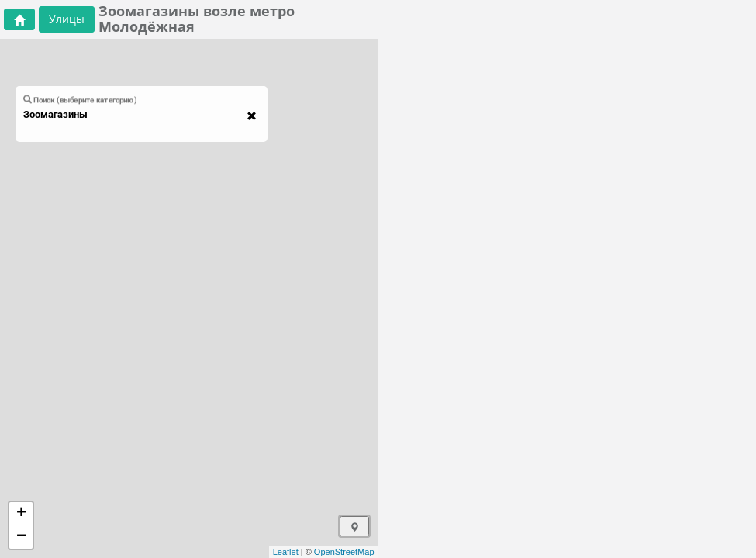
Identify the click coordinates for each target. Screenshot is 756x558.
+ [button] (21, 514)
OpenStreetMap (344, 552)
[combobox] (134, 115)
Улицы (67, 19)
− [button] (21, 537)
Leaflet (286, 552)
